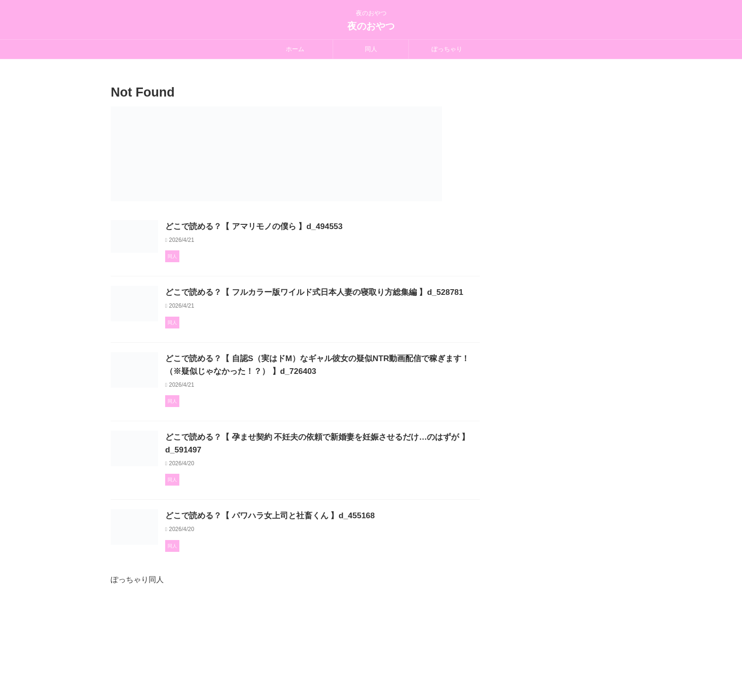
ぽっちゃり (447, 49)
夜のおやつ (371, 26)
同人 (371, 49)
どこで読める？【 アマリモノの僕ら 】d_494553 (296, 226)
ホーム (295, 49)
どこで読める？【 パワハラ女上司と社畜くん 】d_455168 (311, 583)
